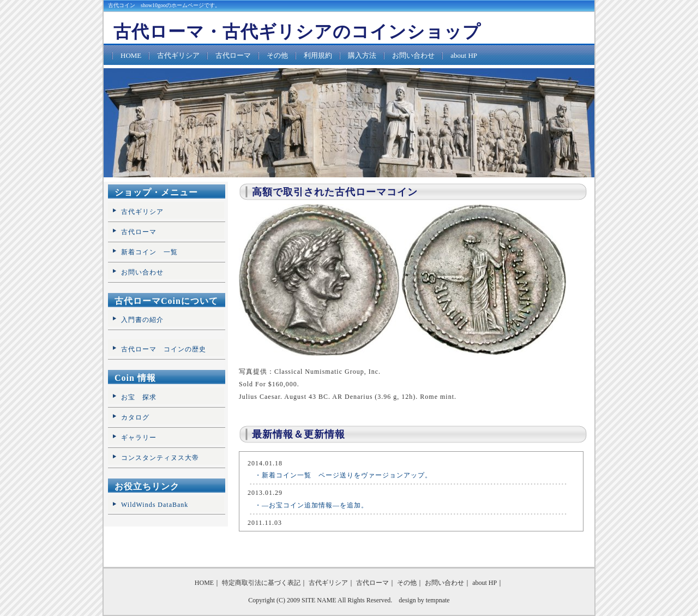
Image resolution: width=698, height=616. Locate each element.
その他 (277, 55)
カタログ (135, 417)
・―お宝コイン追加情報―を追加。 (308, 505)
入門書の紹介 (142, 320)
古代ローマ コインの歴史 (164, 349)
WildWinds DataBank (155, 505)
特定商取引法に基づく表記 (261, 583)
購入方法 (362, 55)
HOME (131, 55)
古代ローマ (233, 55)
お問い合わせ (413, 55)
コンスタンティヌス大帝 (160, 458)
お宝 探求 (139, 397)
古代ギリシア (178, 55)
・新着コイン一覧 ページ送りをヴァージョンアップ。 (340, 475)
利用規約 (318, 55)
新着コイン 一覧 (149, 252)
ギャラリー (139, 438)
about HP (464, 55)
